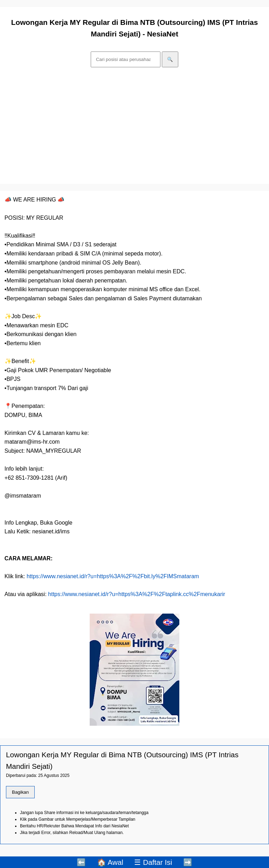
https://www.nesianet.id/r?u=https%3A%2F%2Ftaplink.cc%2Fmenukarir (137, 594)
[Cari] (126, 59)
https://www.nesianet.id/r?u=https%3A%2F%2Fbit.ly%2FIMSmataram (113, 576)
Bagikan (20, 792)
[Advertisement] (134, 127)
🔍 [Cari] (170, 59)
